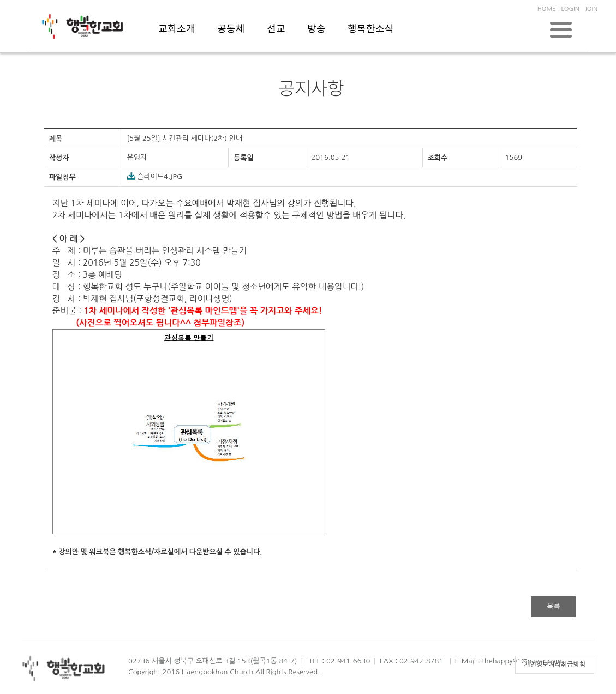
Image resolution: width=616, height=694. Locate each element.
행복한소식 (371, 29)
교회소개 (177, 29)
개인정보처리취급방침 (555, 665)
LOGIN (570, 9)
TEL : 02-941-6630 (339, 661)
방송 (316, 29)
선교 (276, 29)
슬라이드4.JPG (155, 177)
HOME (547, 9)
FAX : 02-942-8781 (411, 661)
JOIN (591, 9)
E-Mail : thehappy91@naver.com (509, 661)
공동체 (231, 29)
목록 (553, 606)
